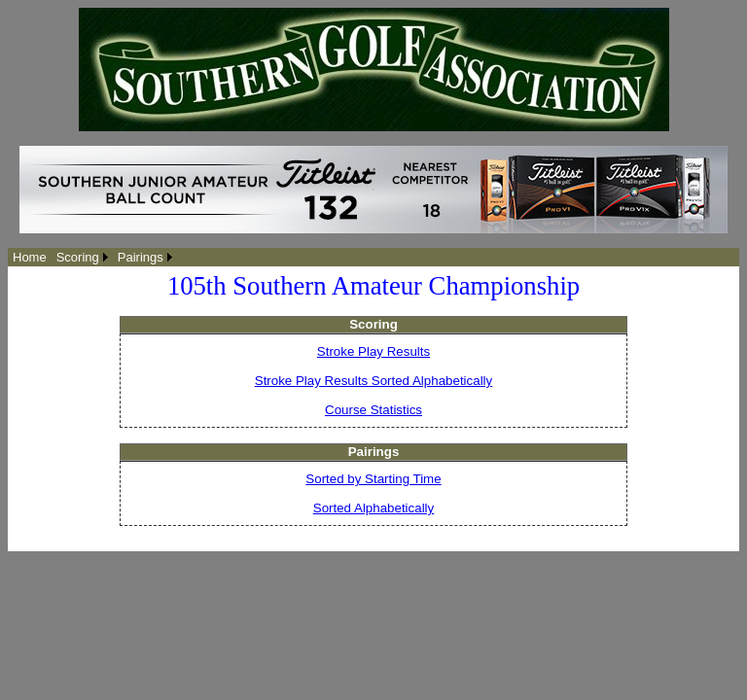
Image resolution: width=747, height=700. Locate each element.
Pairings (141, 257)
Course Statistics (373, 410)
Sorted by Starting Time (373, 479)
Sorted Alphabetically (373, 508)
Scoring (78, 257)
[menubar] (92, 257)
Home (30, 257)
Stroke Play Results (373, 351)
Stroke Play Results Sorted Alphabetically (373, 381)
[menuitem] (30, 257)
